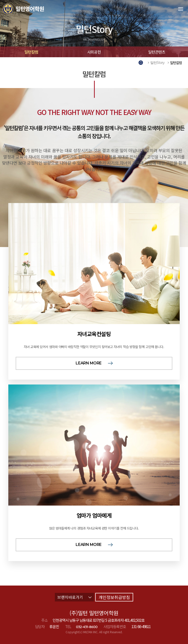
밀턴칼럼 (31, 52)
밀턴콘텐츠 (157, 52)
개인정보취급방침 (114, 597)
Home (142, 63)
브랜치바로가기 (74, 597)
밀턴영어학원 (30, 9)
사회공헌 (94, 52)
